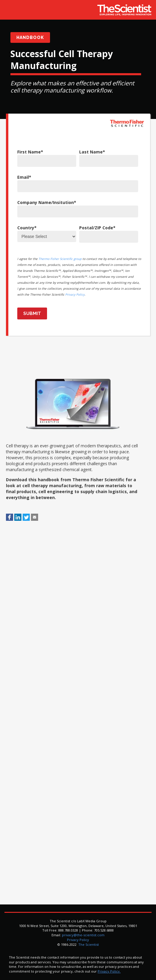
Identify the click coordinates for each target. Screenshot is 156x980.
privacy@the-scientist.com (83, 935)
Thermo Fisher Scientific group (60, 259)
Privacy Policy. (109, 971)
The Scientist (88, 944)
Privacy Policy (75, 294)
